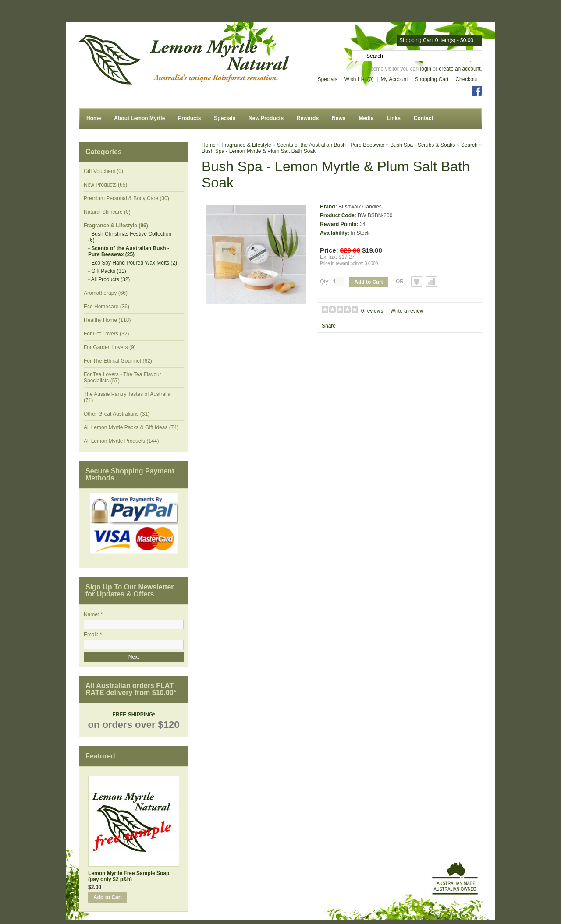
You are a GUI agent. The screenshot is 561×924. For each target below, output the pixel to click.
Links (393, 118)
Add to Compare (431, 282)
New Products (266, 118)
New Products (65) (105, 185)
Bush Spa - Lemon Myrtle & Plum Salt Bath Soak (259, 151)
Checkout (467, 79)
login (426, 69)
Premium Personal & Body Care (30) (126, 198)
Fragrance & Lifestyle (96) (116, 226)
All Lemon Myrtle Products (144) (121, 441)
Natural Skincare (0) (107, 212)
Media (366, 118)
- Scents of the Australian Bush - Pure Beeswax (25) (129, 251)
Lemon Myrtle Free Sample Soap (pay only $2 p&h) (129, 876)
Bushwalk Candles (360, 207)
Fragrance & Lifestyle (246, 145)
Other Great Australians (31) (117, 414)
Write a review (407, 311)
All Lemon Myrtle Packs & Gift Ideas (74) (131, 427)
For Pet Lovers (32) (106, 334)
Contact (424, 118)
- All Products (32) (109, 279)
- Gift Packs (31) (107, 271)
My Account (394, 79)
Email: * (93, 635)
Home (94, 118)
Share (329, 326)
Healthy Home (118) (107, 320)
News (339, 118)
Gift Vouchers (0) (103, 171)
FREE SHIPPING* (133, 715)
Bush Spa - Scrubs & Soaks (423, 145)
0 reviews (372, 311)
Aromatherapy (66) (106, 293)
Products (189, 118)
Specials (328, 79)
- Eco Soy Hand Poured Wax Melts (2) (133, 263)
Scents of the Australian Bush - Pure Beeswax (331, 145)
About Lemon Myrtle (139, 118)
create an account (460, 69)
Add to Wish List (417, 282)
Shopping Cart (432, 79)
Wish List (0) (359, 79)
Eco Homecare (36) (107, 307)
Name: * (93, 614)
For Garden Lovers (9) (110, 347)
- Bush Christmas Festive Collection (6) (130, 237)
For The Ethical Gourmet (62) (118, 361)
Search (469, 145)
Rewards (308, 118)
